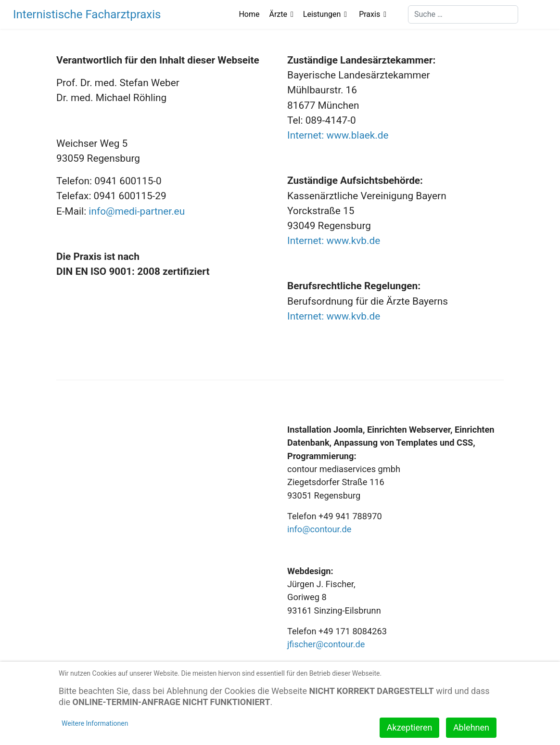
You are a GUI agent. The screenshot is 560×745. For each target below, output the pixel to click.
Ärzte (279, 14)
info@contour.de (319, 529)
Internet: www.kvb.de (334, 241)
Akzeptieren (410, 727)
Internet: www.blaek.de (338, 135)
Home (249, 14)
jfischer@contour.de (326, 644)
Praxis (369, 14)
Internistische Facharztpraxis (87, 14)
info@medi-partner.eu (137, 211)
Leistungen (322, 14)
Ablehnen (471, 727)
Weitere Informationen (95, 723)
